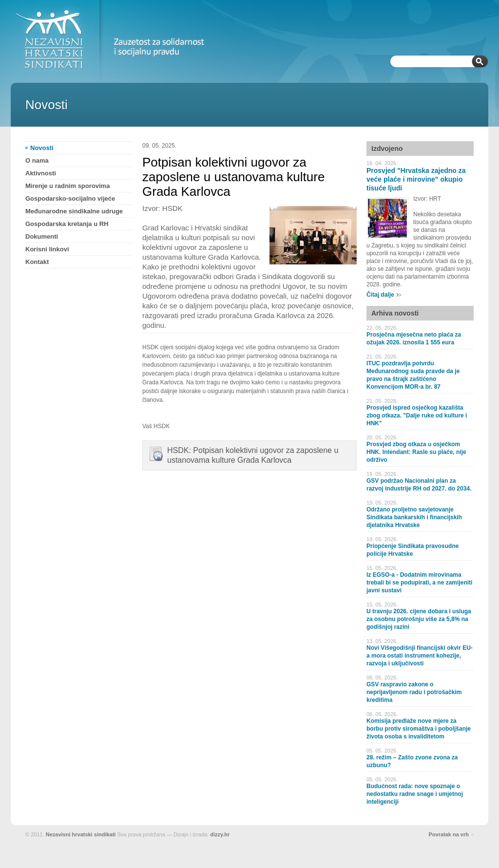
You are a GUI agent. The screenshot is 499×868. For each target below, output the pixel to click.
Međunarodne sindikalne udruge (74, 211)
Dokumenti (42, 236)
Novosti (42, 148)
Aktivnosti (41, 173)
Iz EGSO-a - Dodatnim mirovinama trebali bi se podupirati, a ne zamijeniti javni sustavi (419, 583)
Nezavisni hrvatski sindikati (81, 834)
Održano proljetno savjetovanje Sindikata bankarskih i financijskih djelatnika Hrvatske (414, 517)
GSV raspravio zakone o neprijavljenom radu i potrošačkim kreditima (414, 692)
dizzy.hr (220, 834)
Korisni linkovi (47, 249)
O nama (37, 160)
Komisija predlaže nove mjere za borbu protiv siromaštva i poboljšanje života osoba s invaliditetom (419, 729)
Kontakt (37, 262)
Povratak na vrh (449, 834)
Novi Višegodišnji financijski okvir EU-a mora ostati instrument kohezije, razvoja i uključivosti (420, 656)
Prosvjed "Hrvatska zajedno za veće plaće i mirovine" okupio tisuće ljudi (416, 179)
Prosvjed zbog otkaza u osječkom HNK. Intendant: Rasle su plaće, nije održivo (416, 452)
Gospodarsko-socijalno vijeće (70, 198)
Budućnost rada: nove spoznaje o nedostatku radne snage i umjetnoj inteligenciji (415, 794)
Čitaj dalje (380, 295)
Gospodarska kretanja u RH (67, 224)
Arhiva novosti (395, 313)
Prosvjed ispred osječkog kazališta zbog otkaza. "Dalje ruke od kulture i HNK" (417, 415)
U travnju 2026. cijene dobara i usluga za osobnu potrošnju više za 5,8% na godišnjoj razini (419, 619)
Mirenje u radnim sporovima (67, 186)
